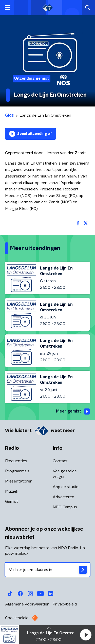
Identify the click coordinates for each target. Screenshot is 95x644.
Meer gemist (73, 412)
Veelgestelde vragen (65, 474)
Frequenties (16, 461)
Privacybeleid (65, 604)
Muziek (12, 491)
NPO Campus (65, 507)
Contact (60, 461)
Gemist (12, 502)
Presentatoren (19, 481)
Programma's (17, 471)
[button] (86, 635)
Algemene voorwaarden (27, 604)
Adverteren (63, 497)
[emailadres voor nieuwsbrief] (48, 570)
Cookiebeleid (17, 618)
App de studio (66, 487)
